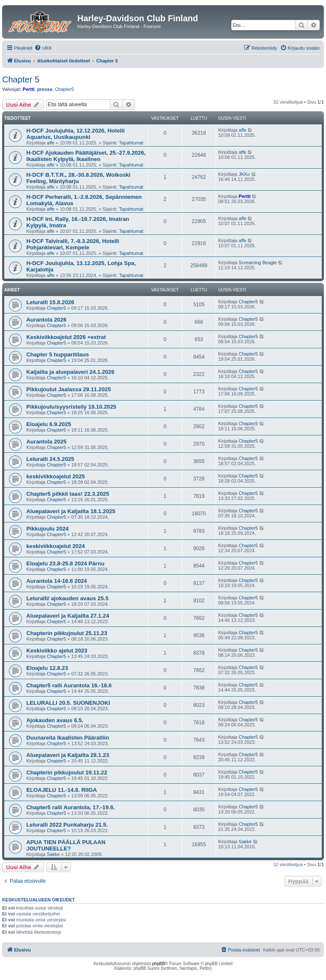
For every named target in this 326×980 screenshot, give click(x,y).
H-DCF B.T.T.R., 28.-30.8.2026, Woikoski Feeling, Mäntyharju (78, 178)
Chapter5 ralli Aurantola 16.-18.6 (69, 685)
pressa (45, 89)
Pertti (28, 89)
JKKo (244, 174)
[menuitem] (43, 48)
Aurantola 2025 (46, 442)
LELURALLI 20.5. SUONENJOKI (68, 703)
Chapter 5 (21, 79)
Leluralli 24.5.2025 (50, 459)
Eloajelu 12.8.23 (47, 668)
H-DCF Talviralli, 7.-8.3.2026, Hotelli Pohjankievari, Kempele (73, 244)
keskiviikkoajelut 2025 (56, 476)
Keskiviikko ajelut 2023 (57, 651)
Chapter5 (64, 89)
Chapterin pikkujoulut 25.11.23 (67, 633)
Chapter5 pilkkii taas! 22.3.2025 (68, 494)
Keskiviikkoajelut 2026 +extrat (66, 337)
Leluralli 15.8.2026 (50, 302)
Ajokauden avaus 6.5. (55, 720)
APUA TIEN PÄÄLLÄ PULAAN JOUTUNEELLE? (66, 845)
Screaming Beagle (258, 263)
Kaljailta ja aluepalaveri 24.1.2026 (70, 372)
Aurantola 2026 (46, 320)
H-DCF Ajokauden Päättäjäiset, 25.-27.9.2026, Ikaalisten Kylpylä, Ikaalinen (86, 156)
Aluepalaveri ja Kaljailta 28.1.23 (68, 755)
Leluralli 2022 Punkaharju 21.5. (67, 825)
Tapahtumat (131, 143)
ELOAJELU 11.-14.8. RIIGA (62, 790)
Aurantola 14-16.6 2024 (57, 581)
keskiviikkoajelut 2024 (56, 546)
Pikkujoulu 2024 (48, 529)
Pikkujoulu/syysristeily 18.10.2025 (71, 407)
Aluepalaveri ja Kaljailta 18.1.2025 (71, 511)
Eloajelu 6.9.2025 (49, 424)
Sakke (53, 854)
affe (51, 143)
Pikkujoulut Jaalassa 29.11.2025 (69, 389)
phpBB (159, 964)
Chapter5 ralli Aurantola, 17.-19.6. (70, 807)
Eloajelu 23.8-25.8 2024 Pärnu (65, 563)
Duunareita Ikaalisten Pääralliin (68, 738)
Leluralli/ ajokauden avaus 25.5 (67, 598)
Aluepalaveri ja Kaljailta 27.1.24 (68, 616)
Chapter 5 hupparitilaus (58, 354)
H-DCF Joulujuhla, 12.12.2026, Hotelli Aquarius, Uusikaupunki (76, 134)
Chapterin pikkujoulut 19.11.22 (67, 772)
